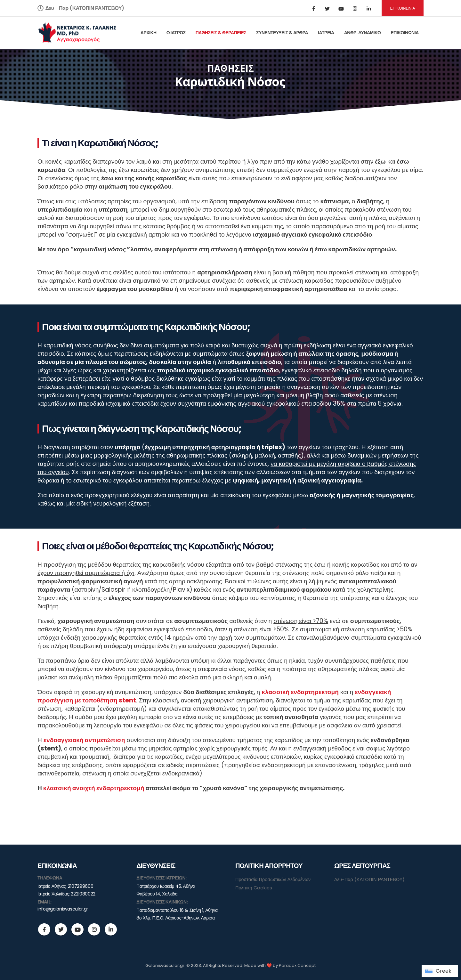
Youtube (77, 929)
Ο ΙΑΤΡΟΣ (176, 33)
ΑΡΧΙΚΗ (149, 33)
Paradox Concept (297, 965)
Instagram (94, 929)
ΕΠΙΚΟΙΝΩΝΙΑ (402, 8)
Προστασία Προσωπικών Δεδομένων (273, 879)
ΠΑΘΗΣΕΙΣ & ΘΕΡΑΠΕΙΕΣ (221, 33)
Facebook (44, 929)
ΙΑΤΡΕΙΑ (326, 33)
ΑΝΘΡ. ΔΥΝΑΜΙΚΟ (363, 33)
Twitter (61, 929)
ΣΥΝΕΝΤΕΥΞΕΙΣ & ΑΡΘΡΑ (282, 33)
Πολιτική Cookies (254, 888)
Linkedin (111, 929)
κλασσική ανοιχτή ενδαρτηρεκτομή (94, 788)
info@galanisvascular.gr (63, 909)
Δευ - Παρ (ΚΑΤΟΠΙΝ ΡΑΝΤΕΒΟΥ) (81, 8)
